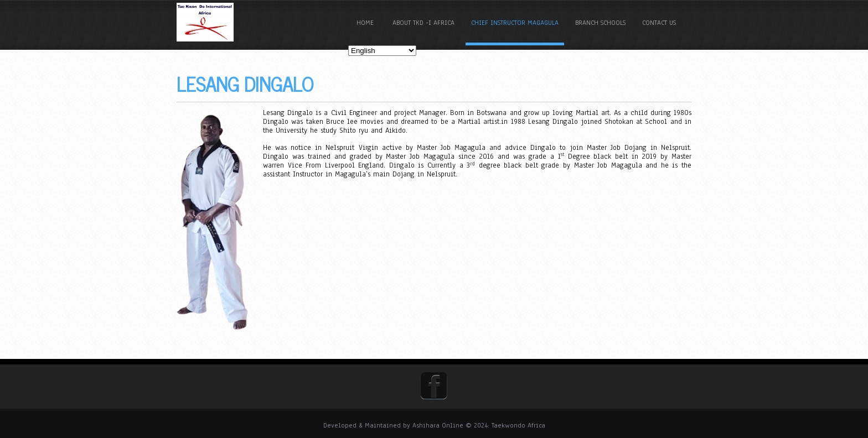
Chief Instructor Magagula (515, 23)
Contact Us (659, 23)
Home (365, 23)
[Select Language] (382, 51)
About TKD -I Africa (423, 23)
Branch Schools (600, 23)
